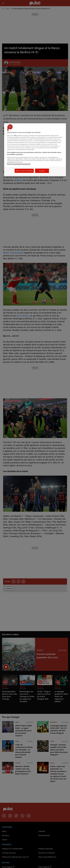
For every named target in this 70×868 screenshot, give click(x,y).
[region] (35, 150)
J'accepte (42, 171)
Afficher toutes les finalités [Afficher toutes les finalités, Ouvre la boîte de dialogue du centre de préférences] (24, 171)
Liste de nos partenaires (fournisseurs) (19, 164)
